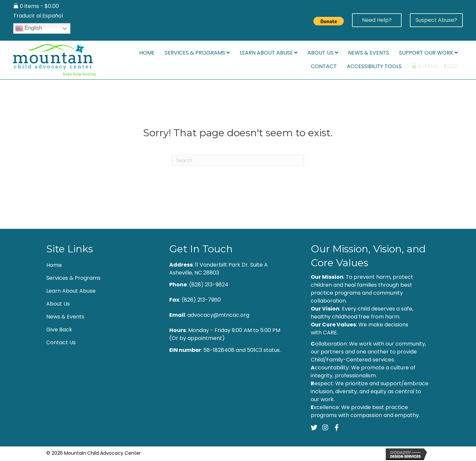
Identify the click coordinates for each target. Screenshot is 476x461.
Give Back (59, 330)
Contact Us (61, 342)
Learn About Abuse (71, 291)
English (29, 28)
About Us (58, 304)
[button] (377, 20)
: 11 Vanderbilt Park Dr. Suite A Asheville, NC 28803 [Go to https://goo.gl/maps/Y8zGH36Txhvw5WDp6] (218, 269)
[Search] (238, 160)
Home (54, 265)
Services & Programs (73, 278)
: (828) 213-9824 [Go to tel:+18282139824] (199, 285)
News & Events (65, 317)
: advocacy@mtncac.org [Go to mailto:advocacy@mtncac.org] (209, 315)
